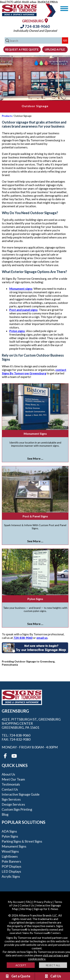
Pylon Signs (35, 599)
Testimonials (11, 784)
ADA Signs (9, 831)
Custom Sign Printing (17, 809)
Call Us (53, 976)
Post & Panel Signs (35, 516)
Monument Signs (35, 434)
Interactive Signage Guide (21, 794)
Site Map (26, 909)
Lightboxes (10, 856)
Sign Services (11, 799)
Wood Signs (10, 851)
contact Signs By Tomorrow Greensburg (34, 371)
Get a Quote (18, 976)
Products (7, 116)
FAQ (29, 902)
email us (42, 638)
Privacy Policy (43, 902)
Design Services (13, 804)
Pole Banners (11, 861)
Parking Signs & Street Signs (22, 841)
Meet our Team (13, 779)
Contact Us (10, 789)
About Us (8, 774)
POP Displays (11, 866)
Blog (5, 814)
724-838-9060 (35, 26)
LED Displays (11, 871)
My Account (16, 902)
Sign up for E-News (46, 909)
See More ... (35, 458)
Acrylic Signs (11, 876)
